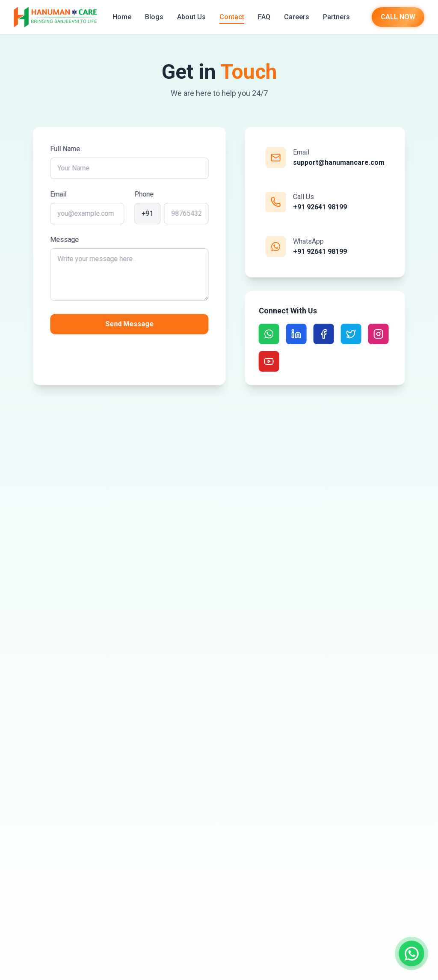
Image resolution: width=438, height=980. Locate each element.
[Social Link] (268, 334)
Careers (297, 17)
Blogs (154, 17)
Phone (145, 194)
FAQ (264, 17)
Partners (336, 17)
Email (59, 194)
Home (122, 17)
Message (66, 240)
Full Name (66, 149)
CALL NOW (398, 17)
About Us (191, 17)
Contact (232, 17)
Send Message (131, 324)
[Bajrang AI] (414, 931)
